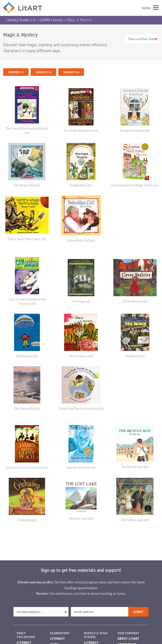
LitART (23, 8)
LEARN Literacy (51, 20)
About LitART (128, 639)
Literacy (58, 639)
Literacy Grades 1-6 (21, 20)
